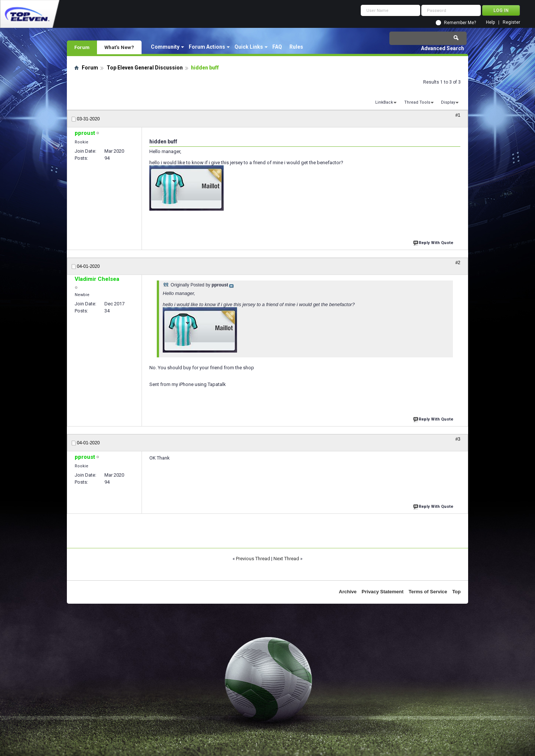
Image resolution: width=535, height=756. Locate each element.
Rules (296, 47)
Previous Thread (253, 559)
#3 (458, 439)
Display (448, 102)
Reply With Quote (434, 242)
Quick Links (249, 47)
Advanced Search (442, 48)
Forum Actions (207, 47)
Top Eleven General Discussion (145, 68)
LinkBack (384, 102)
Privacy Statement (382, 592)
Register (511, 22)
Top (456, 592)
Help (490, 22)
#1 (458, 115)
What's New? (119, 47)
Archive (348, 592)
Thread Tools (417, 102)
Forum (82, 47)
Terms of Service (428, 592)
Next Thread (286, 559)
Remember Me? (460, 23)
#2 (458, 263)
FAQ (277, 47)
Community (165, 47)
